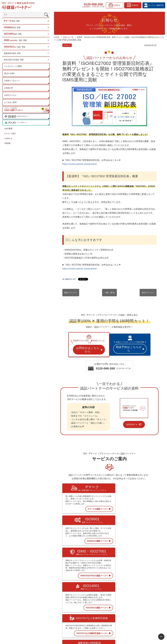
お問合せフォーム (147, 614)
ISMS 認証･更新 (100, 606)
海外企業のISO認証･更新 (14, 60)
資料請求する (125, 411)
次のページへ (148, 283)
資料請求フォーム (147, 610)
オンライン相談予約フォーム (151, 602)
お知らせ (9, 139)
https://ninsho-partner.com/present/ (62, 162)
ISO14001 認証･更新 (102, 602)
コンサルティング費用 (13, 67)
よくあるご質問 (11, 103)
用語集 (8, 144)
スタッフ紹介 (10, 134)
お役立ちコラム (11, 96)
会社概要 (9, 129)
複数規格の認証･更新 (13, 54)
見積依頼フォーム (147, 606)
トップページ (99, 590)
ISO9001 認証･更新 (101, 598)
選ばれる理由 (10, 74)
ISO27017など (99, 610)
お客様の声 (9, 89)
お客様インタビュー (12, 81)
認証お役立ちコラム (125, 602)
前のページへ (53, 283)
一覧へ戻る (100, 283)
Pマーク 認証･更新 (101, 594)
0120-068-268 (92, 5)
